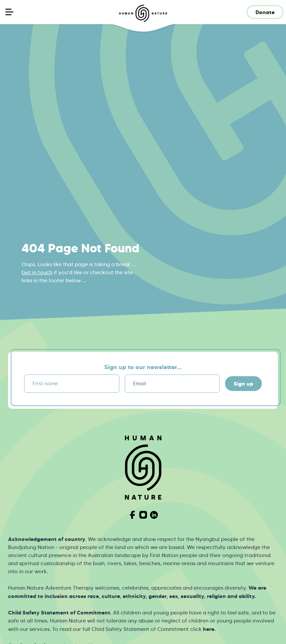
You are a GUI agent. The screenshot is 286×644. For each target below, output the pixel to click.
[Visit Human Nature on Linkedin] (154, 515)
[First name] (72, 384)
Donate (265, 12)
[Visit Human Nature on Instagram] (143, 515)
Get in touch (37, 272)
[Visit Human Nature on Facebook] (132, 515)
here (209, 629)
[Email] (172, 384)
